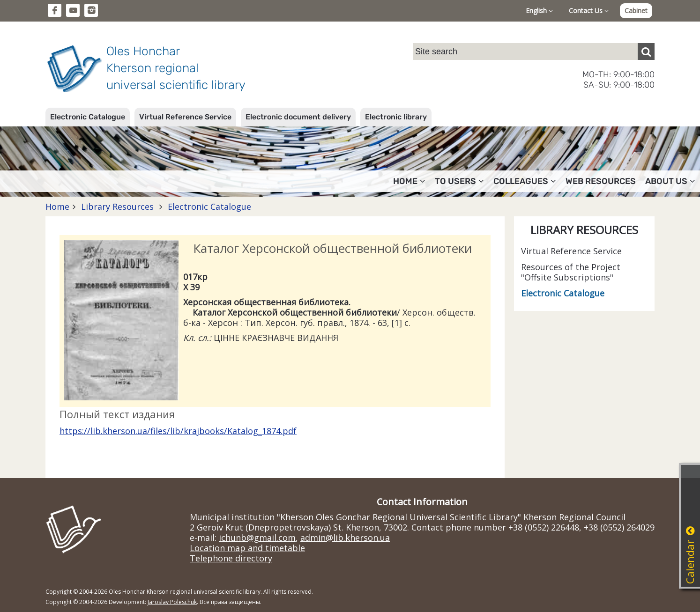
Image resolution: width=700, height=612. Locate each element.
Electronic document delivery (298, 117)
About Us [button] (670, 181)
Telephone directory (231, 558)
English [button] (539, 11)
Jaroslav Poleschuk (172, 602)
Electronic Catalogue (88, 117)
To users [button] (459, 181)
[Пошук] (646, 52)
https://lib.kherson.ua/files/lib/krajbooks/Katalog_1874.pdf (178, 431)
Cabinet (636, 11)
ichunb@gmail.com (257, 538)
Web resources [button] (601, 181)
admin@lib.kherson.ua (345, 538)
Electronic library (396, 117)
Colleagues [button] (525, 181)
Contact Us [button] (589, 11)
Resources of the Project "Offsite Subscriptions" (571, 272)
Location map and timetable (247, 548)
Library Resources (117, 206)
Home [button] (409, 181)
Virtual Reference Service (185, 117)
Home (57, 206)
